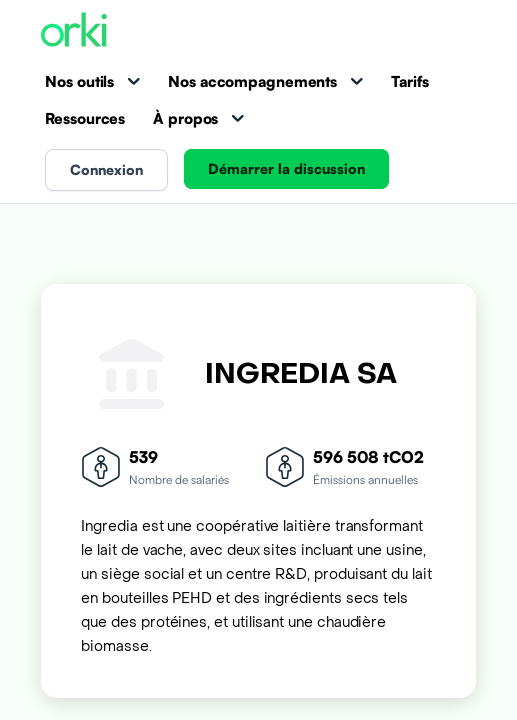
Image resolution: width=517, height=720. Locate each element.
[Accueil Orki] (74, 31)
